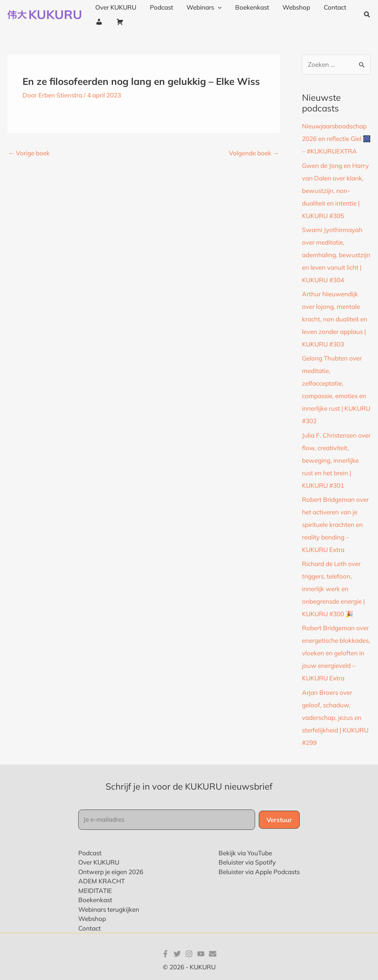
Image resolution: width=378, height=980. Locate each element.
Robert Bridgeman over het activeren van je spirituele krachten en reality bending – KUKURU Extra (335, 524)
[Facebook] (165, 954)
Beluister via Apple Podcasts (259, 872)
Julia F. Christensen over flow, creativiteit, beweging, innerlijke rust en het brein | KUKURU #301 (336, 460)
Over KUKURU (99, 862)
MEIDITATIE (95, 891)
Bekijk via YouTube (245, 853)
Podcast (90, 853)
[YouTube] (201, 954)
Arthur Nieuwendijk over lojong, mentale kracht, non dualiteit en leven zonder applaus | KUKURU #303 (335, 319)
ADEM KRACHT (102, 881)
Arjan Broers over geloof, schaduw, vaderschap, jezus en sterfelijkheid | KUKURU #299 (335, 717)
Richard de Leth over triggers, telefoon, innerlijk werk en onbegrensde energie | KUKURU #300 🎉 (333, 589)
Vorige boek (29, 153)
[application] (216, 7)
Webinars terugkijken (109, 909)
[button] (367, 15)
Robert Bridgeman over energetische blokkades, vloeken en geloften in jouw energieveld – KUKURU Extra (336, 653)
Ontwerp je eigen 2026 (111, 872)
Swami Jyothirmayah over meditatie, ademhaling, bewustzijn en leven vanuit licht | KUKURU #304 (336, 255)
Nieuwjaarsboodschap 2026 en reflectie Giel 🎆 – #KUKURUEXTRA (336, 139)
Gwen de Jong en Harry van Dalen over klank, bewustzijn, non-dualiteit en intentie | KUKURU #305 (335, 191)
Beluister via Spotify (247, 862)
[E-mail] (213, 954)
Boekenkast (95, 900)
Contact (90, 928)
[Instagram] (189, 954)
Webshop (92, 919)
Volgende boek (254, 153)
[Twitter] (177, 954)
